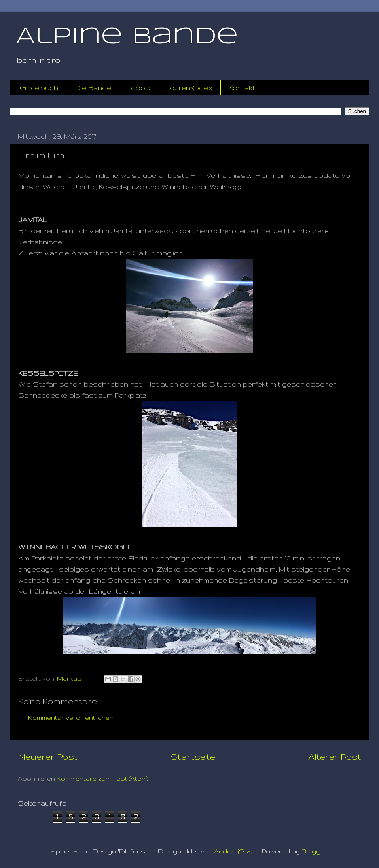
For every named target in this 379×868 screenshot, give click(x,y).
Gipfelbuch (39, 88)
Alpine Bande (127, 37)
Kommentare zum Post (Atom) (102, 778)
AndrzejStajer (237, 851)
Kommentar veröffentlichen (71, 718)
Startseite (193, 757)
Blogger (314, 851)
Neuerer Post (48, 757)
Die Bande (93, 88)
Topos (139, 88)
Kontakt (242, 88)
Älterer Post (335, 757)
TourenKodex (189, 88)
